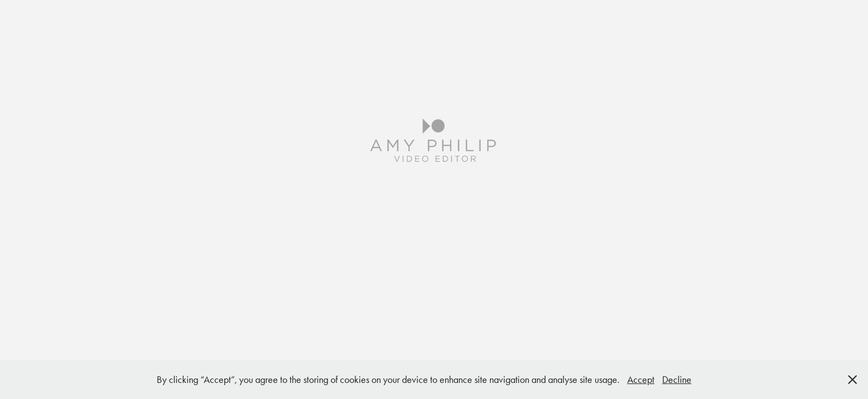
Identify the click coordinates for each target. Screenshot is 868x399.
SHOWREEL (434, 244)
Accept (641, 380)
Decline (677, 380)
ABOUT (434, 278)
